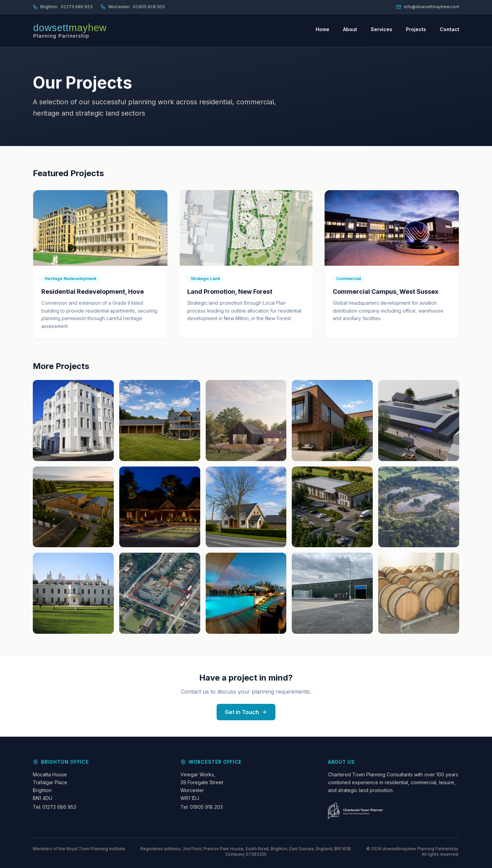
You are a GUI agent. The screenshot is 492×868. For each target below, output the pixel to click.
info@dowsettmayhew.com (428, 7)
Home (323, 29)
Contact (449, 29)
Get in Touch (246, 712)
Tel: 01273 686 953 (54, 807)
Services (381, 29)
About (350, 29)
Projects (416, 29)
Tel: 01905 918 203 (202, 807)
